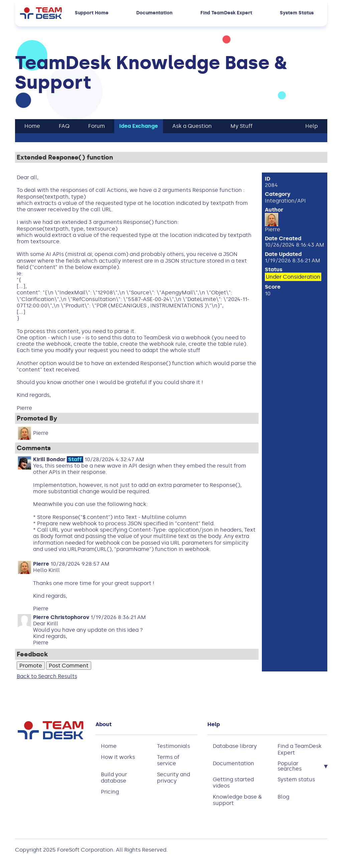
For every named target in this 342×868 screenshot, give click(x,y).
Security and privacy (174, 778)
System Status (297, 13)
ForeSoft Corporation (85, 850)
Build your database (114, 778)
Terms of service (168, 760)
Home (109, 746)
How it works (118, 757)
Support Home (92, 13)
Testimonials (174, 746)
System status (296, 779)
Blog (283, 797)
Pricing (110, 792)
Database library (235, 746)
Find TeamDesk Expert (226, 13)
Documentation (154, 13)
